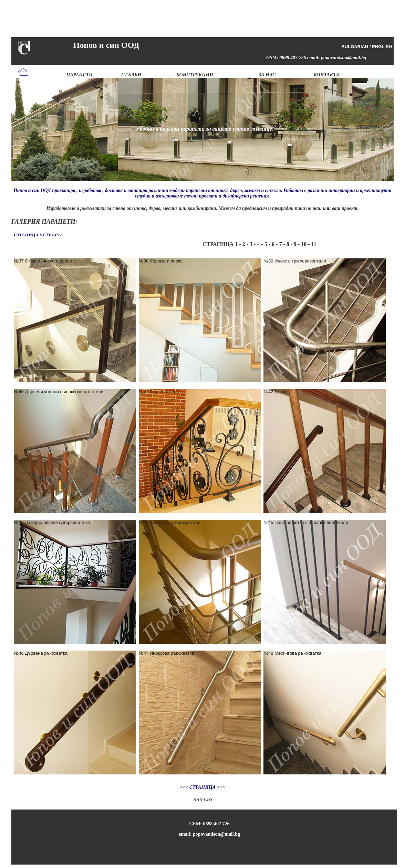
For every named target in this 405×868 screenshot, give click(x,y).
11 (314, 244)
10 (303, 244)
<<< (184, 787)
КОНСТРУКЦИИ (195, 75)
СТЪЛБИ (131, 75)
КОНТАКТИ (327, 75)
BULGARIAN (355, 47)
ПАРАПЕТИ (80, 75)
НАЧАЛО (203, 800)
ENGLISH (382, 47)
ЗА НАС (267, 75)
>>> (220, 787)
